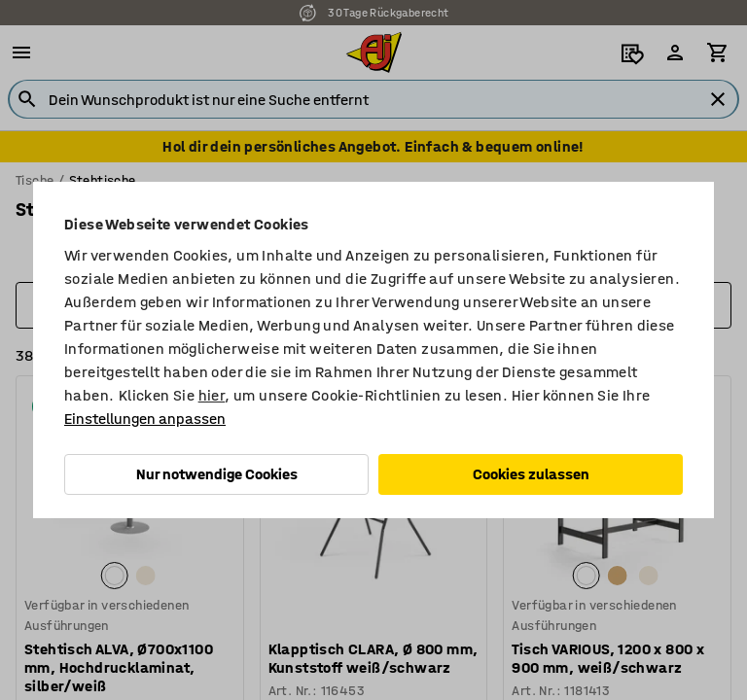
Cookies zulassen (531, 474)
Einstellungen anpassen (145, 419)
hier (212, 395)
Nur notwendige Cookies (217, 474)
